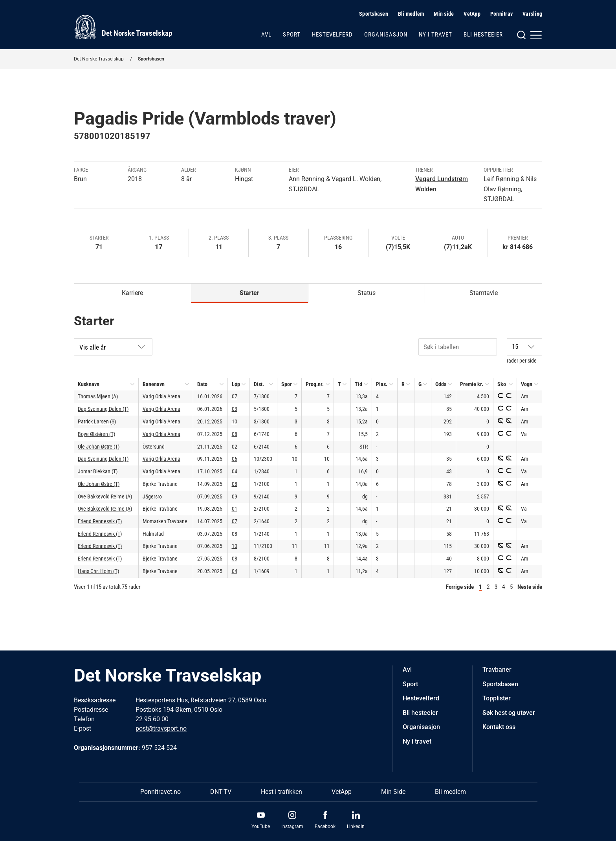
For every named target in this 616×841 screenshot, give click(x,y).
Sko (502, 384)
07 (235, 396)
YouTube (261, 826)
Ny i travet (435, 35)
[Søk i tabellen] (458, 347)
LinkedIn (356, 826)
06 (235, 459)
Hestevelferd (332, 35)
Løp (236, 384)
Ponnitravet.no (160, 792)
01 (235, 509)
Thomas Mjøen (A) (98, 396)
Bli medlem (411, 14)
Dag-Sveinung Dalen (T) (103, 409)
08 (235, 434)
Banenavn (154, 384)
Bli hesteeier (483, 35)
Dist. (259, 384)
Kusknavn (89, 384)
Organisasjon (386, 35)
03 (235, 409)
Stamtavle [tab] (484, 293)
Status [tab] (367, 293)
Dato (202, 384)
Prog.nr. (315, 384)
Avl (266, 35)
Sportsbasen (374, 14)
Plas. (382, 384)
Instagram (292, 826)
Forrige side (460, 587)
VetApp (472, 14)
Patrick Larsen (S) (97, 421)
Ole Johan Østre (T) (99, 447)
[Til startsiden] (123, 27)
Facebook (325, 826)
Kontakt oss (499, 727)
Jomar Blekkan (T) (98, 471)
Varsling (532, 14)
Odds (441, 384)
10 (235, 421)
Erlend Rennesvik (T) (100, 521)
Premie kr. (472, 384)
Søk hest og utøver (509, 713)
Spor (287, 384)
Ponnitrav (501, 14)
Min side (444, 14)
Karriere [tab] (132, 293)
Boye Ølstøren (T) (96, 434)
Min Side (393, 792)
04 (235, 471)
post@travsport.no (161, 728)
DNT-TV (221, 792)
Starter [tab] (249, 293)
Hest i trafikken (281, 792)
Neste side (530, 587)
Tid (358, 384)
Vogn (527, 384)
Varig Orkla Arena (161, 396)
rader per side (525, 351)
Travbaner (497, 670)
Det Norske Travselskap (99, 59)
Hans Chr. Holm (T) (98, 571)
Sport (292, 35)
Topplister (497, 698)
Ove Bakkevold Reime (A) (105, 497)
